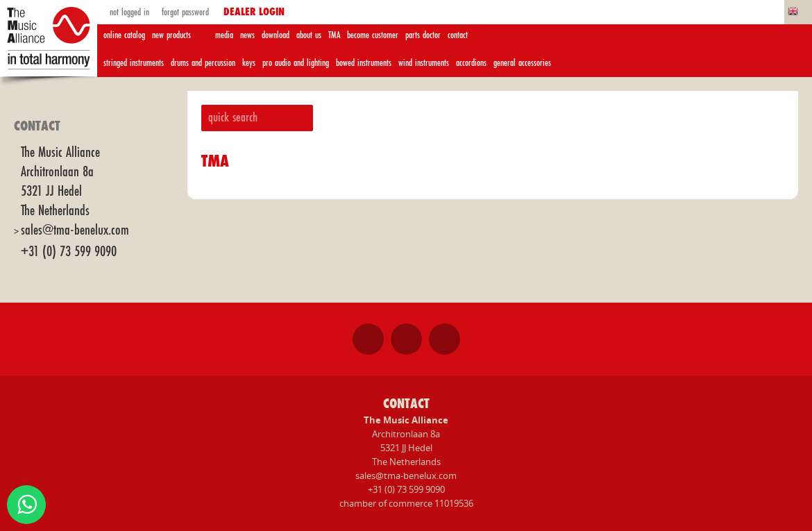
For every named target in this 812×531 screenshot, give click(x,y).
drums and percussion (203, 63)
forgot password (184, 12)
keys (249, 63)
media (224, 35)
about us (309, 35)
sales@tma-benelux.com (75, 230)
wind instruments (424, 63)
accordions (471, 63)
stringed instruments (134, 63)
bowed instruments (364, 63)
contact (458, 35)
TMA (334, 35)
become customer (373, 35)
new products (171, 35)
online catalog (124, 35)
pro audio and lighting (296, 63)
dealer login (254, 12)
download (276, 35)
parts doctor (423, 35)
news (247, 35)
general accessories (522, 63)
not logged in (128, 12)
